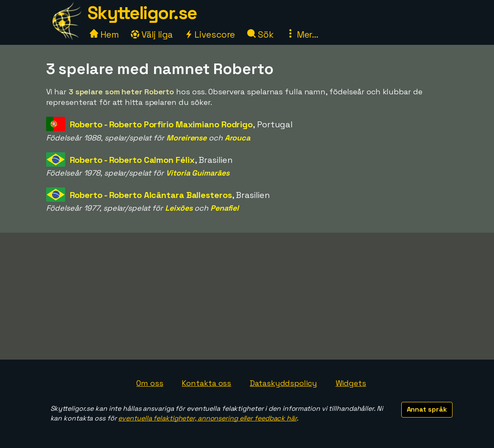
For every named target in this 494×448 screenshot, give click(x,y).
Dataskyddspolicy (283, 383)
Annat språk (427, 409)
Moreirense (186, 138)
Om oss (150, 383)
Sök (261, 34)
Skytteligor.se (142, 13)
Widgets (351, 383)
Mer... (302, 34)
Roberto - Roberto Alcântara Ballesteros (151, 195)
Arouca (237, 138)
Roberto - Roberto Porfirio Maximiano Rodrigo (161, 124)
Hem (104, 34)
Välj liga (152, 34)
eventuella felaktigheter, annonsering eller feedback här (207, 418)
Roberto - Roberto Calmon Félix (132, 160)
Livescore (210, 34)
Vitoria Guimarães (197, 173)
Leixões (179, 208)
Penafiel (225, 208)
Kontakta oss (206, 383)
